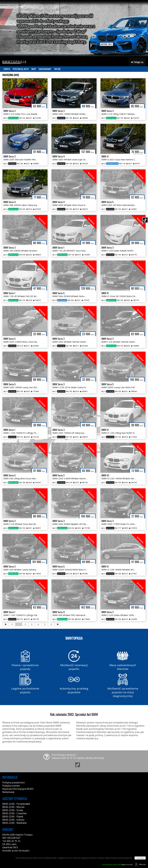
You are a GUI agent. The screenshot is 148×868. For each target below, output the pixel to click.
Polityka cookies (11, 786)
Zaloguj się (137, 62)
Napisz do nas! (117, 864)
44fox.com (140, 864)
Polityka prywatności (14, 782)
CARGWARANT (45, 69)
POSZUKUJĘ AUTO (21, 69)
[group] (74, 29)
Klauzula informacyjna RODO (18, 789)
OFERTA (7, 69)
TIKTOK (57, 69)
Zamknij (140, 858)
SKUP (34, 69)
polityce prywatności (126, 858)
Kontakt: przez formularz (16, 851)
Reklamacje (8, 792)
